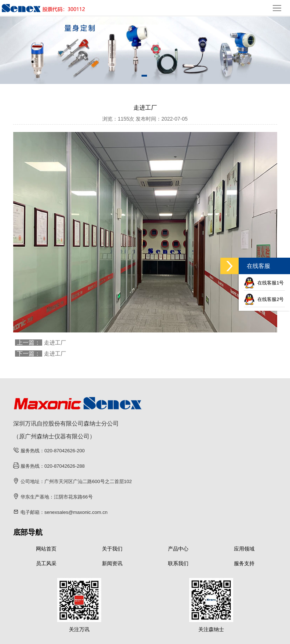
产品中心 (178, 549)
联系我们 (178, 563)
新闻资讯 (112, 563)
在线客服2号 (264, 299)
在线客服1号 (264, 283)
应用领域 (244, 549)
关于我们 (112, 549)
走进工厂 (55, 343)
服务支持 (244, 563)
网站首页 (46, 549)
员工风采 (46, 563)
